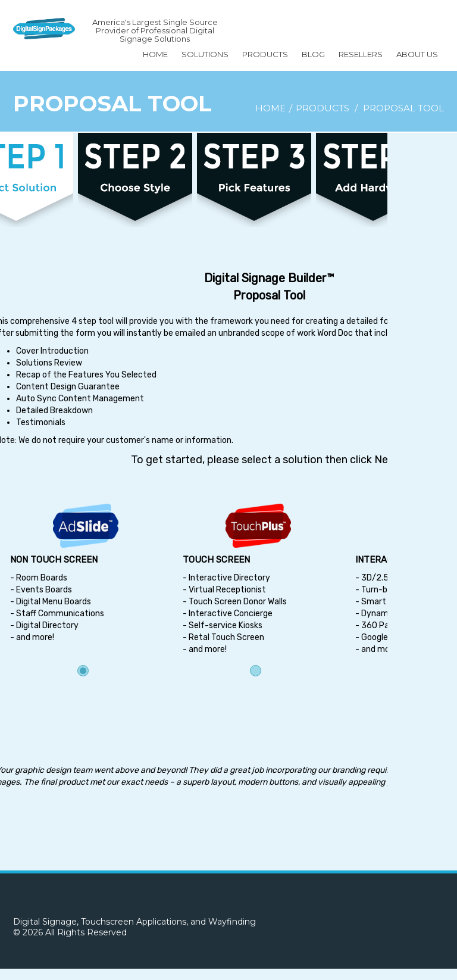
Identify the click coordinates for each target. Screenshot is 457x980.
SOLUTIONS (205, 54)
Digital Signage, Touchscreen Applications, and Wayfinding (134, 922)
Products (265, 54)
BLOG (313, 54)
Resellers (361, 54)
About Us (417, 54)
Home (155, 54)
